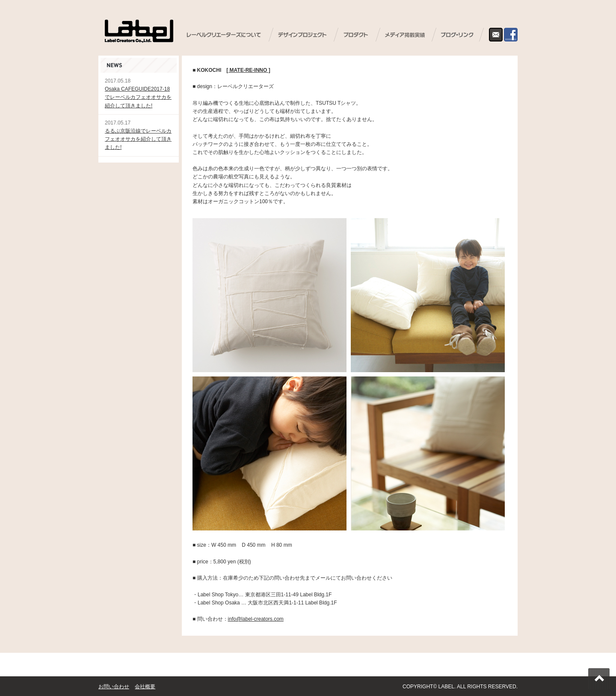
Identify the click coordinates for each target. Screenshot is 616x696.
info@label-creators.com (256, 619)
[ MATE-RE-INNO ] (248, 70)
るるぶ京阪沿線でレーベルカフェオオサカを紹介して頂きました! (138, 139)
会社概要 (145, 687)
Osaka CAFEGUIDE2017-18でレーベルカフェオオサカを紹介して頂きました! (138, 97)
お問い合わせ (114, 687)
